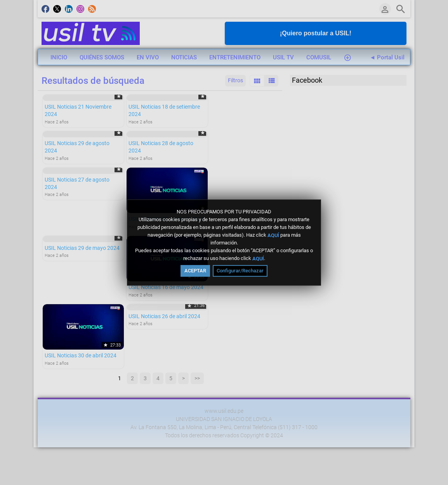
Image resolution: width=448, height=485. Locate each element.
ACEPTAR (195, 271)
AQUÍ (273, 235)
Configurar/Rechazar (240, 271)
